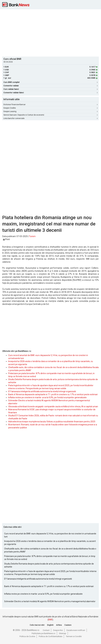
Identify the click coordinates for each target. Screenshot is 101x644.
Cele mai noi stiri (37, 625)
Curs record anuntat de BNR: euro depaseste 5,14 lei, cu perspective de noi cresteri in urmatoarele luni (50, 535)
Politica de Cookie (27, 636)
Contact (46, 630)
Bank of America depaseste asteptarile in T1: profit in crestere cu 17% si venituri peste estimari (53, 394)
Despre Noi (58, 630)
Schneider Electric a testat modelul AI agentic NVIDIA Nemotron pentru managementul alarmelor (50, 601)
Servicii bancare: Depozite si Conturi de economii (50, 115)
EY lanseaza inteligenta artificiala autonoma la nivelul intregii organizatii (42, 391)
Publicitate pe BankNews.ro (44, 633)
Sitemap (63, 633)
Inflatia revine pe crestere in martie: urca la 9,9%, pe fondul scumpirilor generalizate (47, 397)
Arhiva (59, 625)
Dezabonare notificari (76, 630)
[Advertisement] (52, 33)
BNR (50, 620)
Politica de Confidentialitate (50, 636)
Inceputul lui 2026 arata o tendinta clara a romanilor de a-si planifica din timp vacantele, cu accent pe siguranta (50, 543)
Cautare (68, 625)
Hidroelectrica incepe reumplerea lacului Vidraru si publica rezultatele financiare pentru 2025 (52, 422)
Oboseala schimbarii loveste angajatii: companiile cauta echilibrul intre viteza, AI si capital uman (53, 406)
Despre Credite (50, 108)
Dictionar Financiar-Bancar (50, 105)
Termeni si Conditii (74, 636)
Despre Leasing (50, 111)
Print (6, 239)
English (50, 625)
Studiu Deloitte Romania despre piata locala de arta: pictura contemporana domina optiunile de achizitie (49, 565)
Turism (32, 236)
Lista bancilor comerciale (50, 118)
